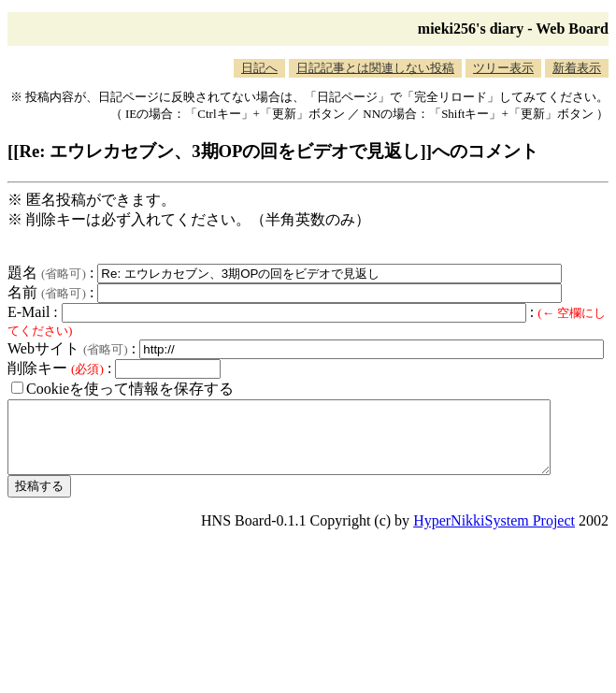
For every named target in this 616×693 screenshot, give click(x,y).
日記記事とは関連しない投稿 (375, 68)
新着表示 (577, 68)
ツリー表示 (503, 68)
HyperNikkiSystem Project (494, 534)
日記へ (259, 68)
